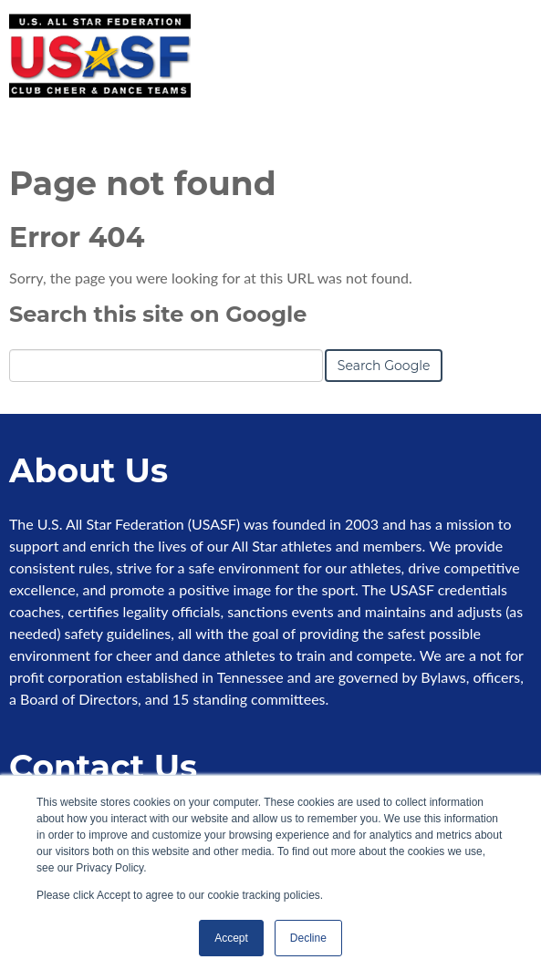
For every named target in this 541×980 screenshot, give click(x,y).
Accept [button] (231, 938)
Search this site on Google (158, 314)
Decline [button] (308, 938)
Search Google (384, 366)
